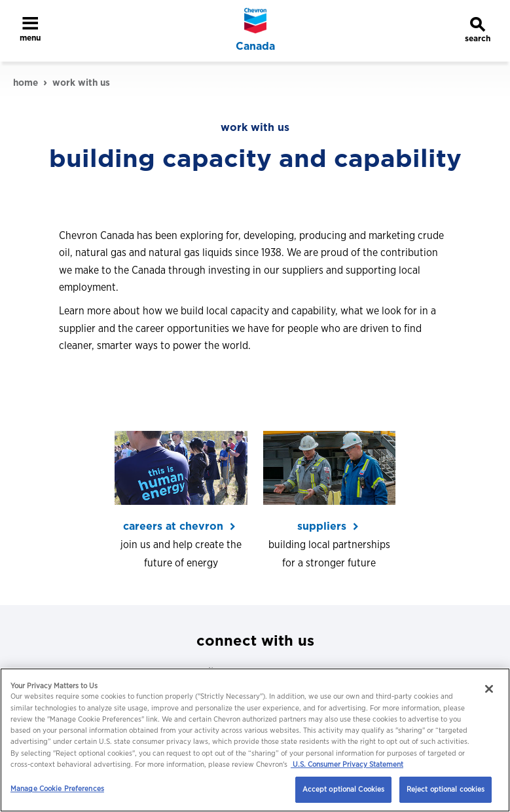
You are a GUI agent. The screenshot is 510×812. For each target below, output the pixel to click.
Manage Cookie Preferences (57, 788)
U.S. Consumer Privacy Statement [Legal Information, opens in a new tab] (347, 764)
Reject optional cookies (446, 789)
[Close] (489, 689)
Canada (255, 46)
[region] (255, 740)
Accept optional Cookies (344, 789)
